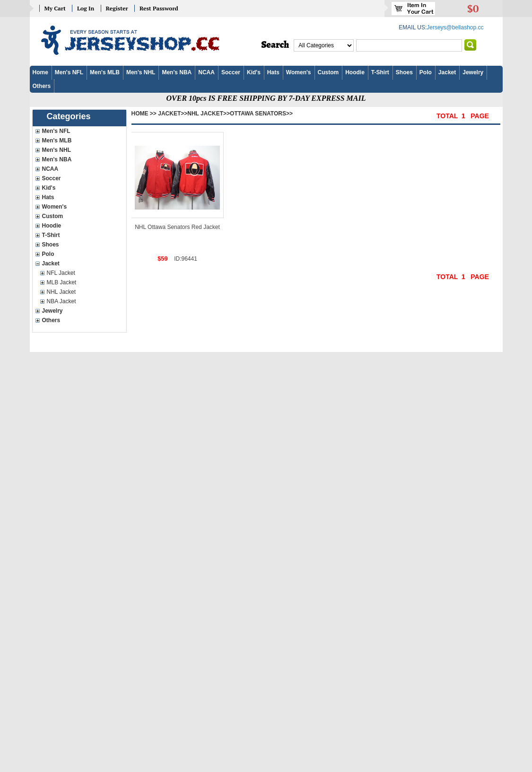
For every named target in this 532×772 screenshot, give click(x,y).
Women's (299, 72)
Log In (86, 8)
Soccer (231, 72)
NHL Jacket (61, 292)
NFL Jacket (61, 273)
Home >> (144, 114)
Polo (426, 72)
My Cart (55, 8)
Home (40, 72)
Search (275, 45)
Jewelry (473, 72)
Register (117, 8)
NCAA (206, 72)
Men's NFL (69, 72)
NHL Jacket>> (209, 114)
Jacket (447, 72)
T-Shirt (380, 72)
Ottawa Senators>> (261, 114)
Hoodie (355, 72)
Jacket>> (173, 114)
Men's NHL (141, 72)
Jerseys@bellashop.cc (455, 27)
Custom (328, 72)
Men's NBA (177, 72)
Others (42, 86)
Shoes (404, 72)
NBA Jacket (61, 301)
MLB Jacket (62, 282)
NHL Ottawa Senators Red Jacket (177, 227)
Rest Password (159, 8)
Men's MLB (105, 72)
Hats (273, 72)
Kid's (254, 72)
